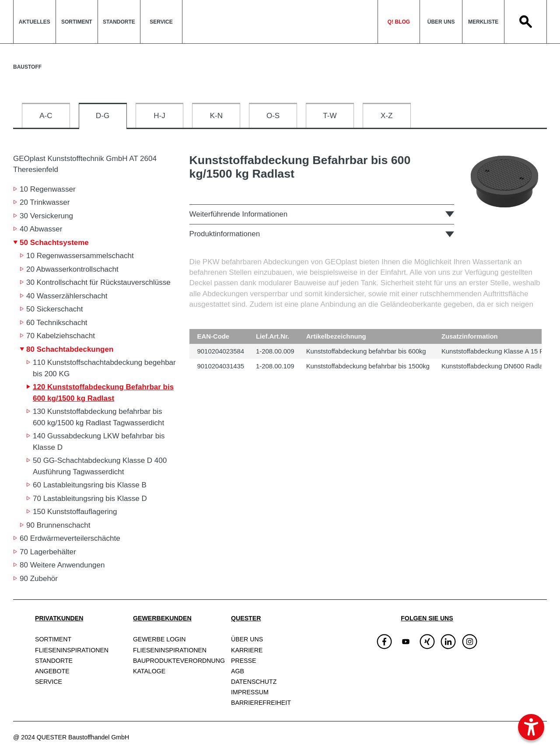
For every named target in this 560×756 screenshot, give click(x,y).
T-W (330, 116)
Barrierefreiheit (261, 703)
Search (525, 22)
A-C (46, 116)
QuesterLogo (280, 22)
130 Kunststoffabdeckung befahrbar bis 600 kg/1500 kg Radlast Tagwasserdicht (98, 417)
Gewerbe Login (159, 639)
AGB (238, 671)
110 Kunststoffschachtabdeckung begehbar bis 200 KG (104, 368)
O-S (273, 116)
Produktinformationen (225, 234)
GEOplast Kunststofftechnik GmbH (85, 164)
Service (161, 22)
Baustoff (27, 67)
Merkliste (483, 22)
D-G (103, 116)
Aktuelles (35, 22)
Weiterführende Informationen (239, 214)
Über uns (441, 22)
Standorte (119, 22)
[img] (406, 642)
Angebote (52, 671)
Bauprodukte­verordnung (179, 661)
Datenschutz (254, 682)
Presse (243, 661)
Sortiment (77, 22)
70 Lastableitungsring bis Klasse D (90, 499)
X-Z (387, 116)
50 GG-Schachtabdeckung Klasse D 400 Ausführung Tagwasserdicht (100, 466)
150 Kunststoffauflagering (75, 512)
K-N (216, 116)
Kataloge (149, 671)
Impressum (250, 692)
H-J (159, 116)
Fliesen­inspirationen (72, 650)
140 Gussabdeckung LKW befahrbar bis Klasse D (99, 442)
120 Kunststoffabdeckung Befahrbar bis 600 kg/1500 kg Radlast (103, 393)
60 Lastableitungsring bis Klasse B (90, 485)
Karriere (247, 650)
